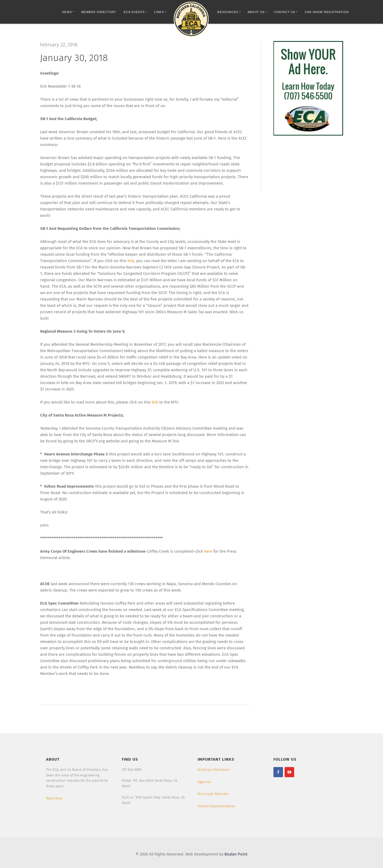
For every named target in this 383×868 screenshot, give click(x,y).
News (68, 12)
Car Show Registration (327, 12)
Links (160, 12)
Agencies (205, 782)
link (131, 261)
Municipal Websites (213, 794)
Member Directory (99, 12)
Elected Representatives (216, 806)
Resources (229, 12)
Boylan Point (236, 854)
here (208, 551)
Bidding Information (214, 770)
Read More (54, 798)
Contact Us (286, 12)
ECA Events (136, 12)
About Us (257, 12)
